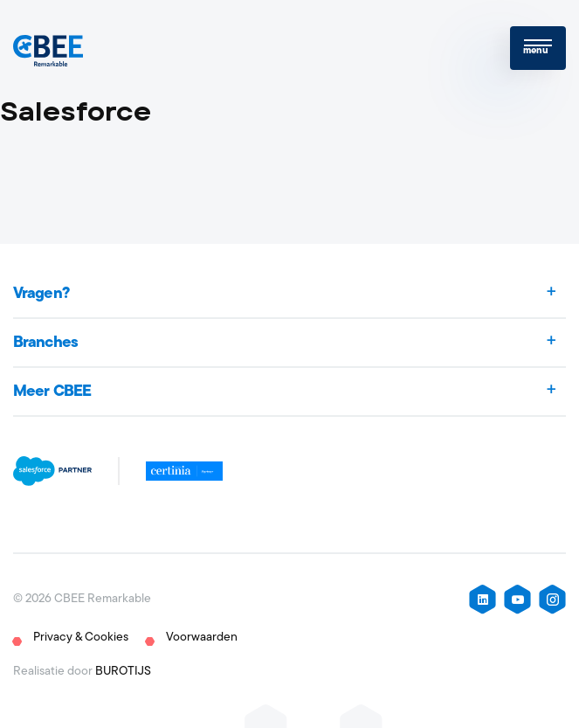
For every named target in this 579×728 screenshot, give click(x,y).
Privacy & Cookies (81, 638)
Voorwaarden (202, 638)
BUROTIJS (123, 672)
